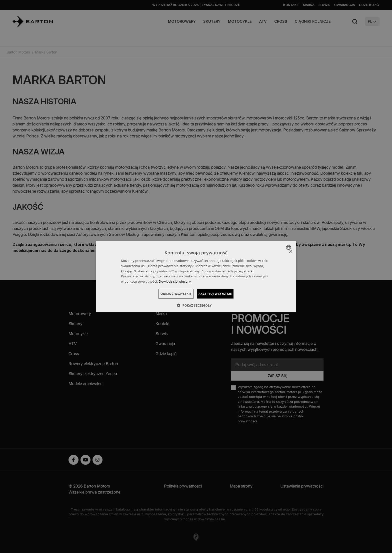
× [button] (290, 251)
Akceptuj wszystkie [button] (221, 294)
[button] (196, 305)
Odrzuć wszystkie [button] (170, 294)
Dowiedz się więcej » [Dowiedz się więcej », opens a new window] (175, 281)
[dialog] (196, 276)
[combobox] (289, 247)
